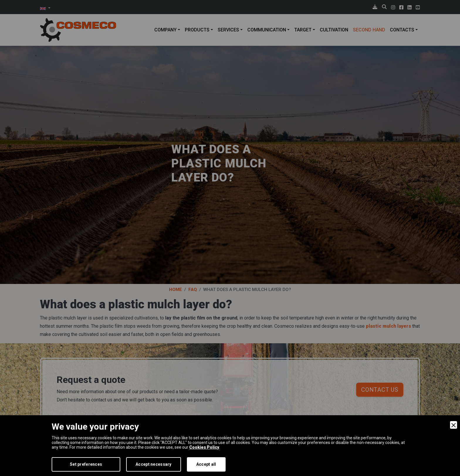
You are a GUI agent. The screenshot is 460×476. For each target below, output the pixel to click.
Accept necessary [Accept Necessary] (153, 464)
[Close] (454, 425)
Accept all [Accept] (206, 464)
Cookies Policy (204, 447)
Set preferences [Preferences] (86, 464)
